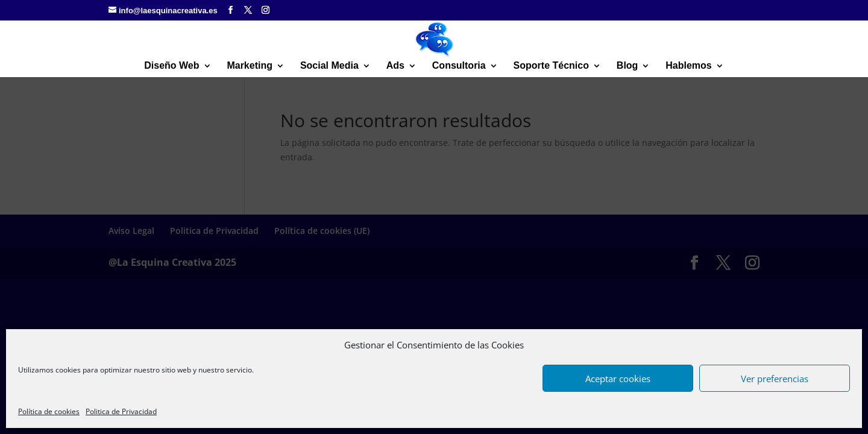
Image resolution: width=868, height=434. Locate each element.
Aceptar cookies (618, 379)
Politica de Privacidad (121, 411)
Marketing (250, 66)
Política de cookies (49, 411)
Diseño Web (171, 66)
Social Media (329, 66)
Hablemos (688, 66)
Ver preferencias (775, 379)
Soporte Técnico (551, 66)
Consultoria (459, 66)
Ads (395, 66)
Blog (627, 66)
